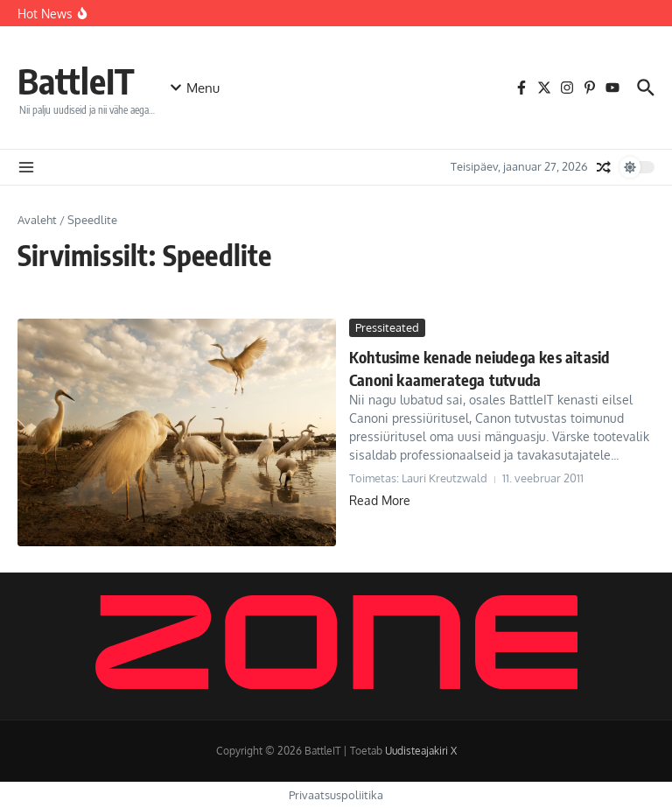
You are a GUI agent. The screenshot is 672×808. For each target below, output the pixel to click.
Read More (380, 500)
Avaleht (37, 220)
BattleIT (76, 81)
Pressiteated (387, 327)
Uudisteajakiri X (421, 751)
